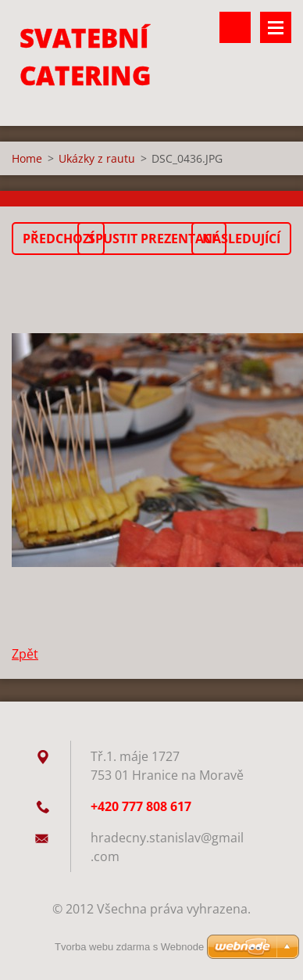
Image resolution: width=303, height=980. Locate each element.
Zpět (25, 654)
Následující (241, 239)
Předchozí (58, 239)
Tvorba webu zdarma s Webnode (129, 947)
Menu (276, 27)
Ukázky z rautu (97, 158)
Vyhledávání (235, 27)
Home (27, 158)
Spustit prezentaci (152, 239)
